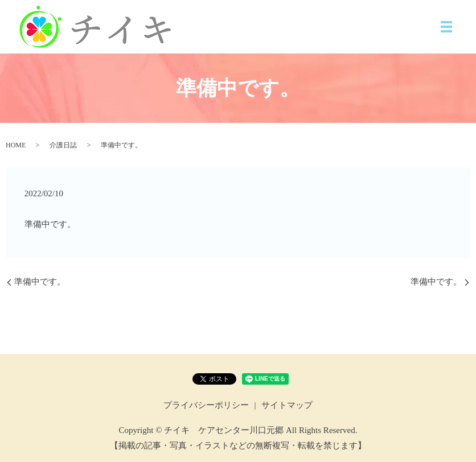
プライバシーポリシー (206, 405)
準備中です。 (40, 282)
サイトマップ (287, 405)
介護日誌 (63, 145)
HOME (16, 145)
